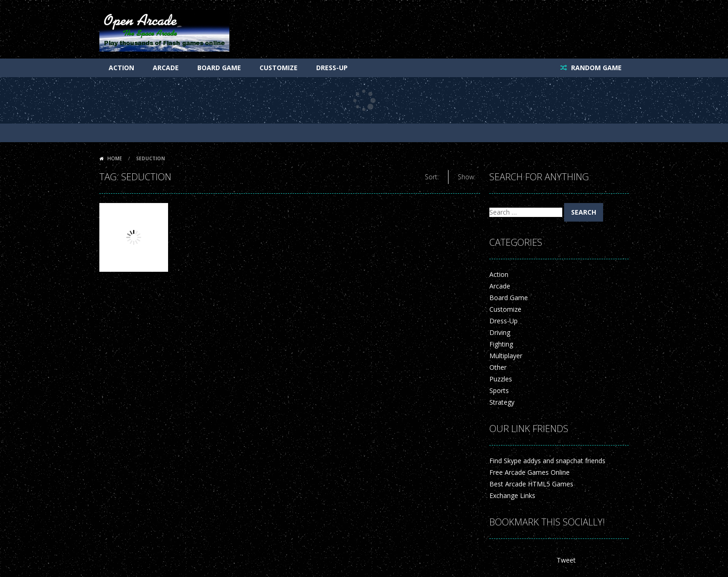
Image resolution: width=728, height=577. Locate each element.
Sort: (432, 177)
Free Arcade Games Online (530, 472)
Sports (499, 390)
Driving (500, 332)
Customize (279, 68)
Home (115, 158)
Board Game (219, 68)
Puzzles (501, 379)
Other (498, 367)
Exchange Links (512, 495)
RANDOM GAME (595, 68)
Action (121, 68)
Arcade (166, 68)
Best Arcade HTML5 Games (531, 484)
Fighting (501, 344)
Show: (467, 177)
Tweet (566, 560)
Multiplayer (506, 356)
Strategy (502, 402)
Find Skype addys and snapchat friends (547, 461)
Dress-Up (332, 68)
